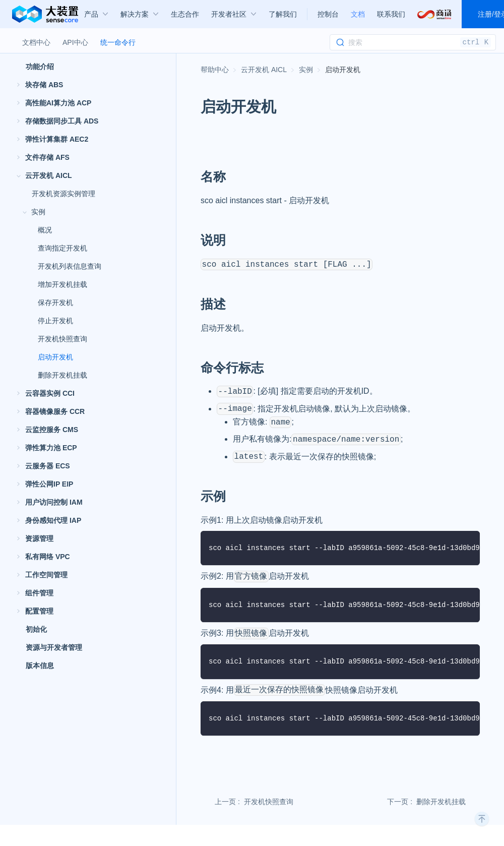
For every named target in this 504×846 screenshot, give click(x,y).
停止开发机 (55, 321)
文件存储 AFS (47, 157)
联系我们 (391, 14)
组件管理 (39, 593)
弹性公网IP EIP (49, 484)
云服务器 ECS (48, 466)
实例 (38, 212)
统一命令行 (118, 42)
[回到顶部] (482, 819)
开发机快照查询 (62, 339)
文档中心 (36, 42)
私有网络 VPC (48, 557)
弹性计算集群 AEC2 (57, 139)
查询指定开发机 (62, 248)
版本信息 (40, 666)
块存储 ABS (44, 85)
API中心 (75, 42)
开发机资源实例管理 (64, 194)
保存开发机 (55, 303)
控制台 (328, 14)
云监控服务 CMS (52, 430)
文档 (358, 14)
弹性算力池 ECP (51, 448)
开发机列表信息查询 (70, 266)
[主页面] (215, 70)
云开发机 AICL (49, 175)
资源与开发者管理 (54, 647)
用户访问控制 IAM (54, 502)
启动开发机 (55, 357)
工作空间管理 (46, 575)
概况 (45, 230)
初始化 (36, 629)
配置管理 (39, 611)
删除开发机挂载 (62, 375)
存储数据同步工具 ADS (62, 121)
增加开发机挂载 (62, 284)
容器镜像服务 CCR (55, 411)
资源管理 (39, 538)
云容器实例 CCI (50, 393)
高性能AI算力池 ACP (58, 103)
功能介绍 (40, 67)
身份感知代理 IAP (53, 520)
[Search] (413, 42)
